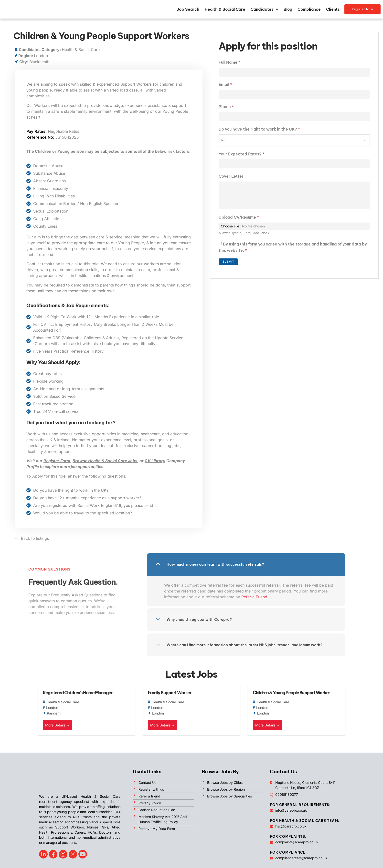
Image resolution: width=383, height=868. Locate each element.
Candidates (264, 11)
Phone (226, 111)
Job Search (188, 11)
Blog (288, 11)
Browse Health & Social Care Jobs (105, 465)
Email (225, 89)
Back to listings (35, 542)
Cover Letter (231, 182)
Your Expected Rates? (242, 159)
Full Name (229, 66)
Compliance (309, 11)
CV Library (155, 465)
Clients (333, 11)
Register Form (57, 465)
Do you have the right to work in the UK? (259, 134)
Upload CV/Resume (239, 225)
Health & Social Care (225, 11)
